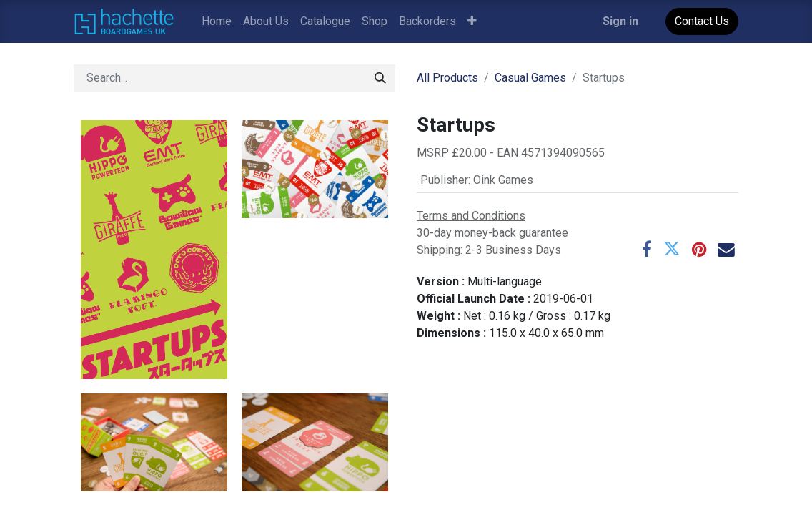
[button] (472, 21)
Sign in (620, 21)
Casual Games (530, 78)
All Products (447, 78)
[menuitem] (217, 21)
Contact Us (702, 21)
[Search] (380, 78)
